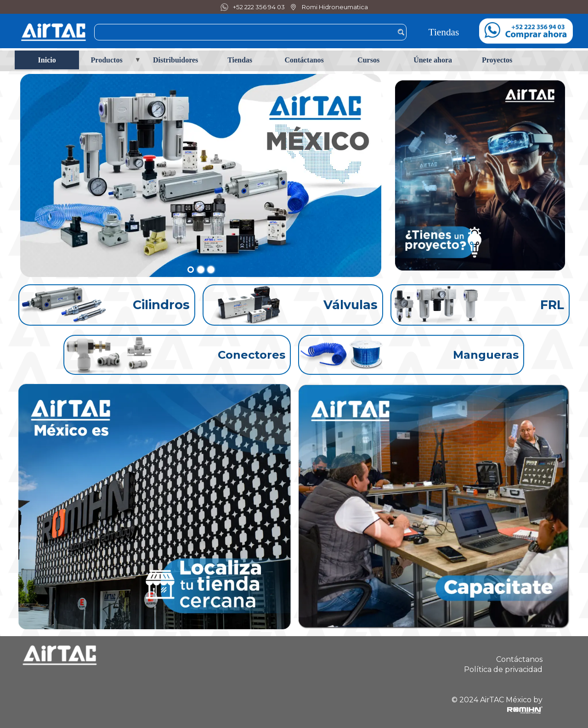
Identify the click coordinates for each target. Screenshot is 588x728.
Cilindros (161, 305)
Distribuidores (175, 60)
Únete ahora (433, 60)
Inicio (47, 60)
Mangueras (486, 355)
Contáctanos (304, 60)
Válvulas (351, 305)
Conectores (252, 355)
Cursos (368, 60)
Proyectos (497, 60)
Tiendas (444, 32)
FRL (552, 305)
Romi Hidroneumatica (335, 7)
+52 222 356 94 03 (259, 7)
